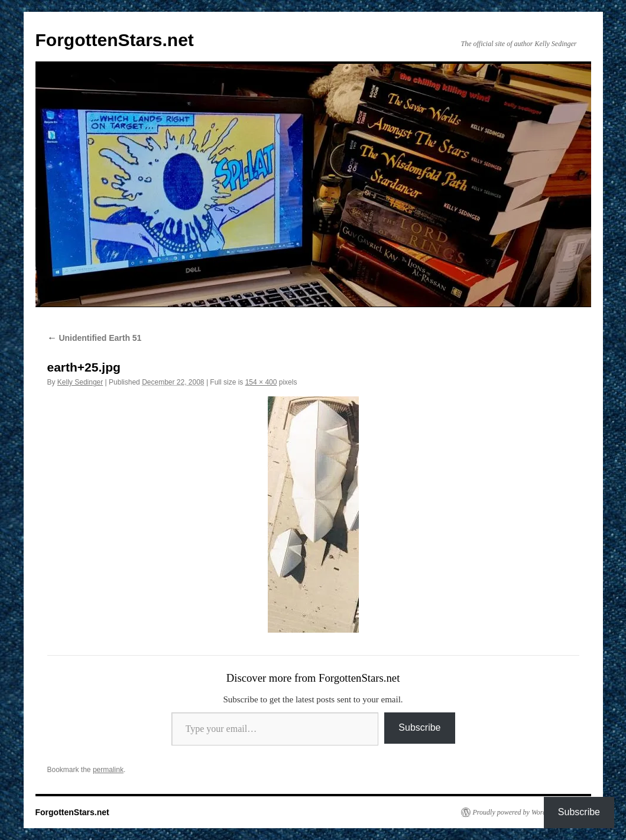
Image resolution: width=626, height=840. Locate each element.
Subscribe (419, 727)
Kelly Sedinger (80, 382)
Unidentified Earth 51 (95, 338)
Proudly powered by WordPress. (518, 812)
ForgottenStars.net (115, 40)
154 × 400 (261, 382)
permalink (108, 770)
